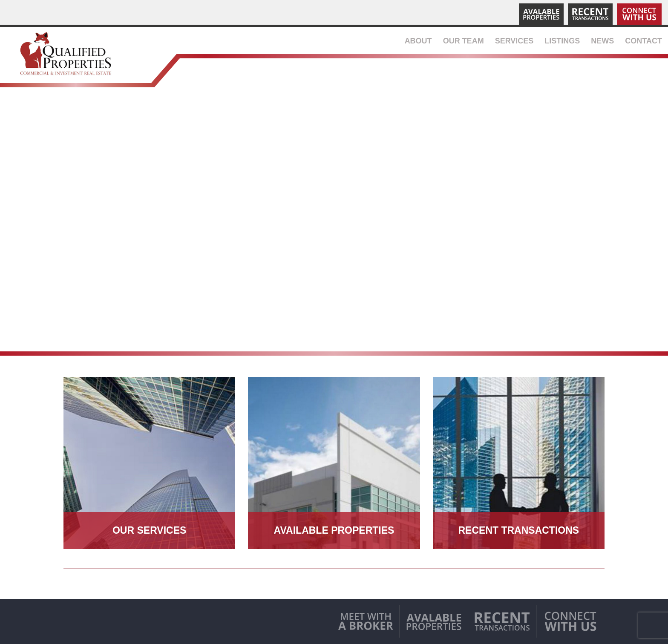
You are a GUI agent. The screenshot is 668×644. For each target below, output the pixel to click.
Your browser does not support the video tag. (334, 224)
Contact (644, 41)
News (602, 41)
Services (514, 41)
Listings (562, 41)
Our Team (464, 41)
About (418, 41)
